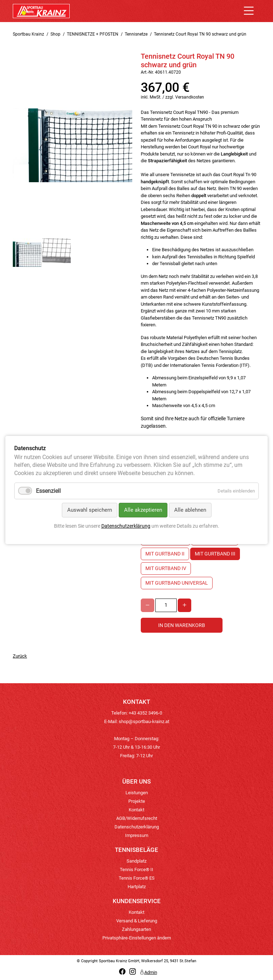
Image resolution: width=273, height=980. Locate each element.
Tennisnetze (136, 34)
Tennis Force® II (136, 870)
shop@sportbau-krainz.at (144, 721)
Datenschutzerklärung (137, 827)
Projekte (137, 801)
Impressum (137, 835)
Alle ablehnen (190, 510)
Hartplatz (137, 887)
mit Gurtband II (165, 554)
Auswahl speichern (90, 510)
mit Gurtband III (215, 554)
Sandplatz (136, 861)
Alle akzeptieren (143, 510)
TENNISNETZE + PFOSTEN (93, 34)
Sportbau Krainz (28, 34)
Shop (55, 34)
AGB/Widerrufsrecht (137, 818)
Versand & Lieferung (137, 921)
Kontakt (136, 810)
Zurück (20, 656)
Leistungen (137, 793)
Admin (148, 972)
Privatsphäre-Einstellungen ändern (137, 938)
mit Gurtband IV (166, 568)
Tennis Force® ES (137, 878)
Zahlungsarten (136, 929)
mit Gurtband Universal (177, 583)
